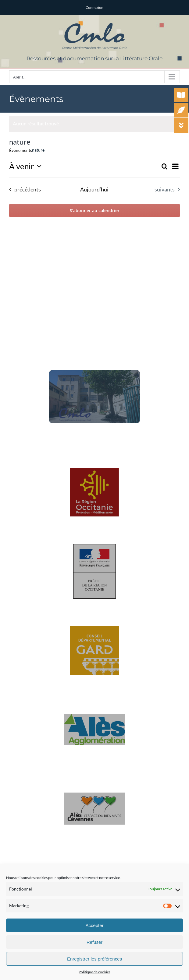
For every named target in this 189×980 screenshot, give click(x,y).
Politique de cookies (94, 972)
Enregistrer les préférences (94, 959)
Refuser (95, 942)
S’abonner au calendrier (95, 210)
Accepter (94, 925)
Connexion (94, 7)
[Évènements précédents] (23, 190)
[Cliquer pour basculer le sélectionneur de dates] (27, 166)
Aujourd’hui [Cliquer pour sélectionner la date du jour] (94, 189)
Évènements (21, 150)
